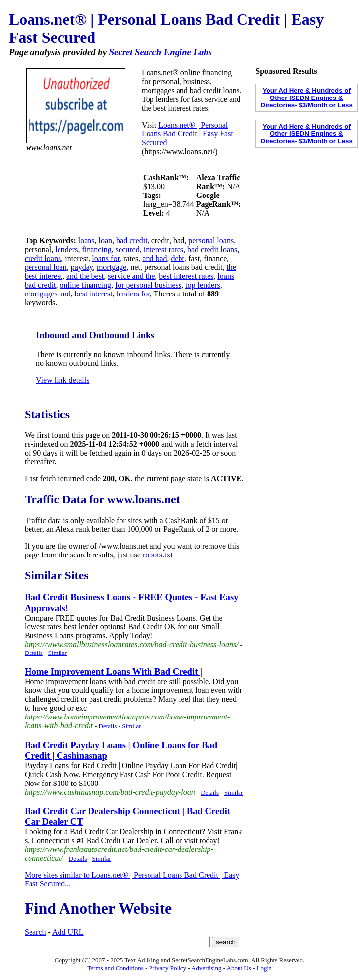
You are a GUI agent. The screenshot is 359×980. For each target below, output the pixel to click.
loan (106, 241)
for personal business (148, 285)
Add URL (68, 932)
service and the (131, 276)
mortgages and (48, 294)
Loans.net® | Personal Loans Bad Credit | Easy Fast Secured (187, 134)
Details (34, 653)
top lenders (203, 285)
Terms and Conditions (115, 968)
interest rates (164, 249)
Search (35, 932)
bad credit (132, 241)
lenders (66, 249)
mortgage (112, 267)
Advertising (206, 968)
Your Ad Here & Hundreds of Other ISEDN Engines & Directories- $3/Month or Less (307, 98)
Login (264, 968)
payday (82, 267)
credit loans (43, 258)
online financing (86, 285)
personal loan (46, 267)
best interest (94, 294)
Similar (58, 653)
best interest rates (186, 276)
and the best (85, 276)
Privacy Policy (168, 968)
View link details (62, 380)
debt (178, 258)
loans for (106, 258)
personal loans (211, 241)
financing (96, 249)
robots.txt (158, 555)
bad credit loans (212, 249)
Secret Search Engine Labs (161, 52)
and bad (154, 258)
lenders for (133, 294)
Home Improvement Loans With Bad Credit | (113, 671)
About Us (239, 968)
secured (128, 249)
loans (87, 241)
